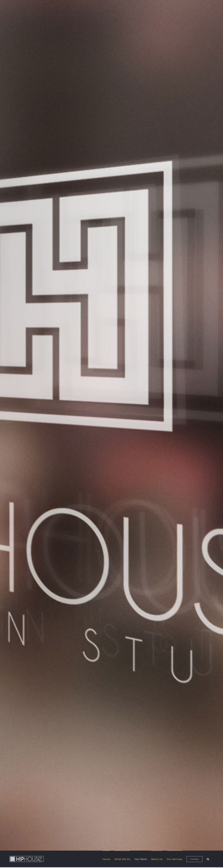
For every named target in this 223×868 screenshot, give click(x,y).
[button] (208, 859)
